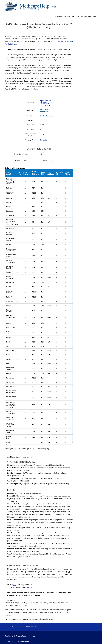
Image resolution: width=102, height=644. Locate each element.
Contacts (33, 636)
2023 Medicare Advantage (65, 16)
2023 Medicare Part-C (13, 627)
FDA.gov (29, 587)
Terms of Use (21, 636)
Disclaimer (9, 636)
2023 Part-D (81, 16)
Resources (92, 16)
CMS (14, 585)
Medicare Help (23, 641)
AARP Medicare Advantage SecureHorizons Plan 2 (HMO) (45, 103)
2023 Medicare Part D (31, 627)
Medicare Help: (28, 457)
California (43, 140)
